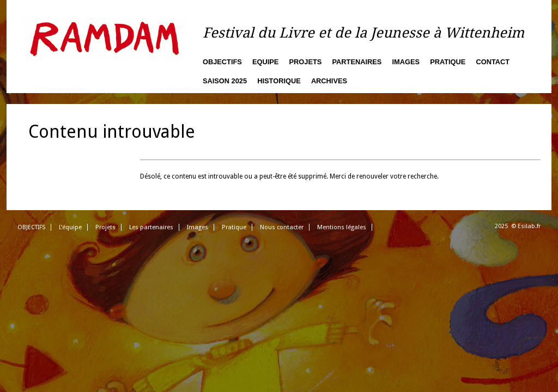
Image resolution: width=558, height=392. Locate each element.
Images (405, 62)
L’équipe (70, 227)
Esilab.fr (529, 226)
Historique (279, 81)
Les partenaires (151, 227)
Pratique (448, 62)
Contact (493, 62)
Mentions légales (342, 227)
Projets (306, 62)
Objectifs (222, 62)
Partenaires (357, 62)
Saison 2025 (225, 81)
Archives (329, 81)
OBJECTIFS (31, 227)
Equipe (265, 62)
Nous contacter (282, 227)
